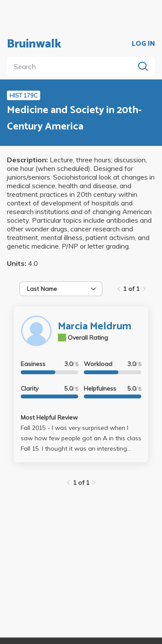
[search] (72, 66)
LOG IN (143, 44)
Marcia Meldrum (95, 327)
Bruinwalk (34, 44)
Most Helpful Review (49, 417)
